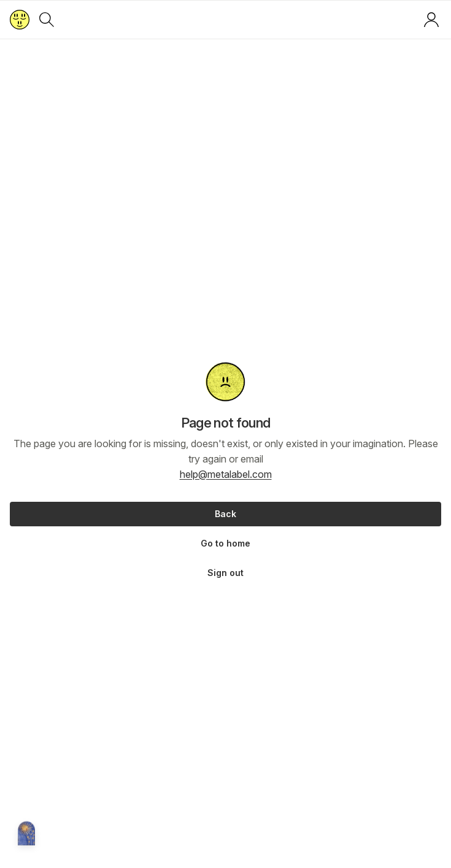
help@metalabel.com (226, 474)
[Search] (47, 20)
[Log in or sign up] (431, 20)
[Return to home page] (20, 20)
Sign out (225, 573)
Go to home (225, 543)
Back (225, 514)
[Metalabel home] (26, 834)
